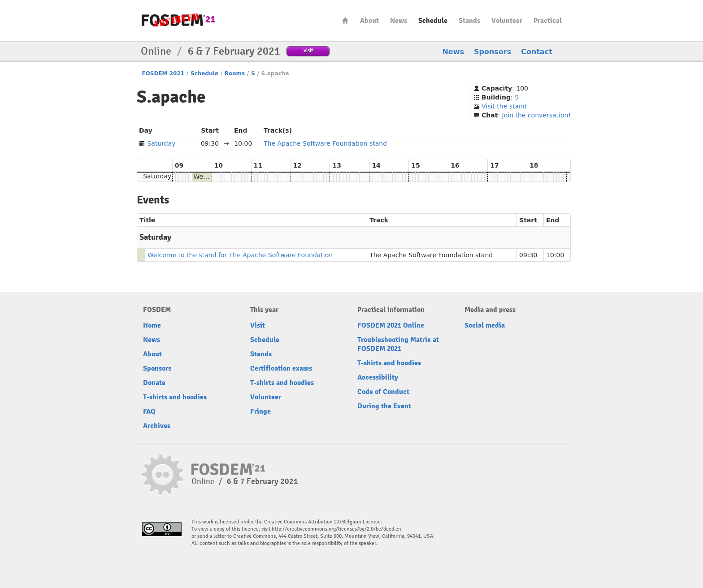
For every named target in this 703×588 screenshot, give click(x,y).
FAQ (149, 411)
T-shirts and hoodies (175, 397)
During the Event (384, 406)
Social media (485, 325)
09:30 (528, 255)
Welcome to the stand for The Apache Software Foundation (240, 255)
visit (308, 50)
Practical (548, 21)
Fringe (260, 411)
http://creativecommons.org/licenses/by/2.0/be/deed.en (336, 529)
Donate (154, 383)
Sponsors (493, 52)
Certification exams (281, 368)
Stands (469, 21)
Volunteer (507, 21)
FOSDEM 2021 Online (391, 325)
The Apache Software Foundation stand (325, 143)
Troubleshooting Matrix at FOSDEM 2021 (398, 344)
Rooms (235, 73)
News (399, 21)
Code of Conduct (383, 392)
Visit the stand (504, 106)
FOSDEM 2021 (163, 73)
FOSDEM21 (178, 20)
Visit (258, 325)
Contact (537, 52)
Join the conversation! (536, 115)
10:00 (555, 255)
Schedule (433, 21)
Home (345, 20)
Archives (157, 426)
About (369, 21)
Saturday (161, 143)
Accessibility (378, 377)
